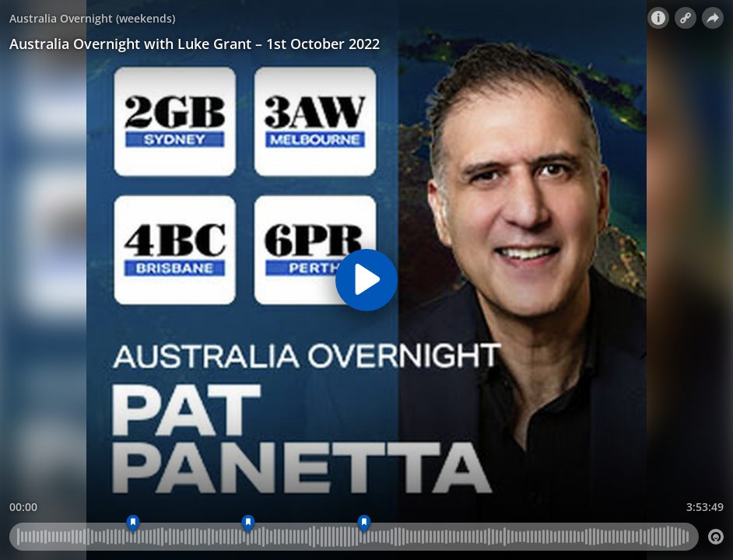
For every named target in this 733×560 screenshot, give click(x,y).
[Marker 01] (133, 525)
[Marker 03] (249, 525)
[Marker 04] (365, 525)
